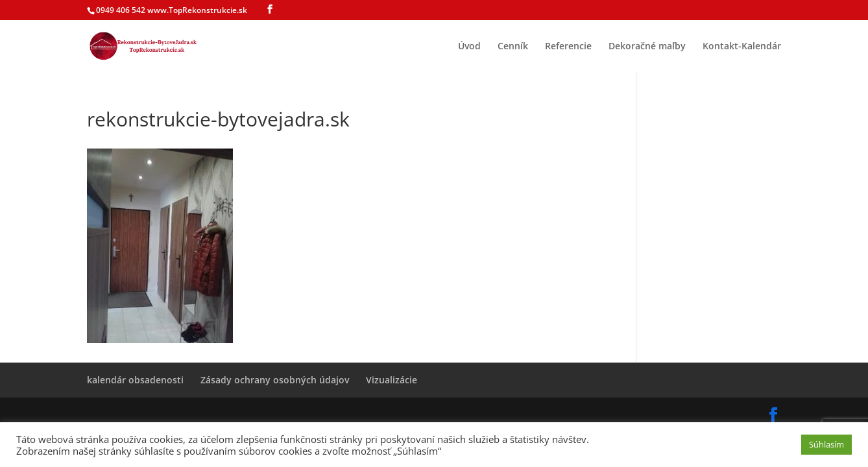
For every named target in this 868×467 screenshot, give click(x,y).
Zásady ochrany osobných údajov (275, 380)
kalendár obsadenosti (135, 380)
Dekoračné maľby (647, 47)
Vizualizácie (392, 380)
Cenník (513, 47)
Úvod (469, 47)
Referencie (568, 47)
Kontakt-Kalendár (742, 47)
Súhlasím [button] (826, 444)
